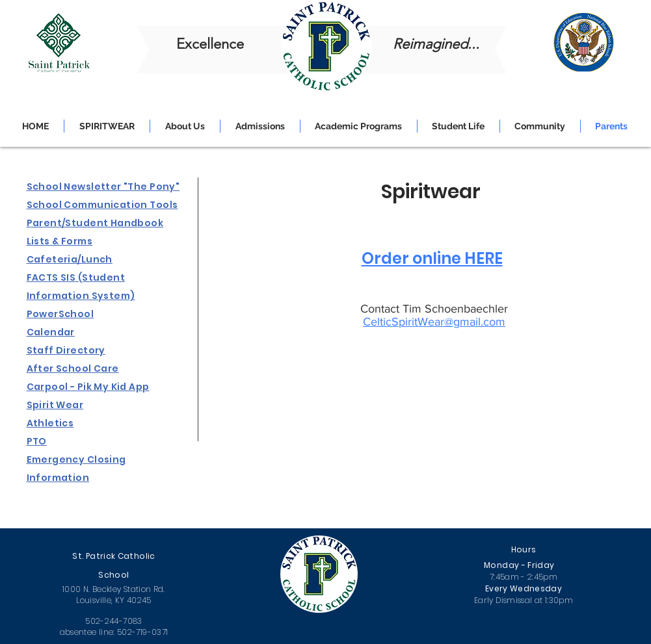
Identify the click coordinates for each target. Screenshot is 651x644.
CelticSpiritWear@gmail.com (434, 322)
